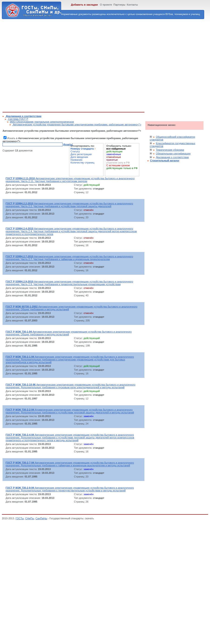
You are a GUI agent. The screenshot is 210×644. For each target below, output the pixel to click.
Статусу (75, 151)
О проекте (106, 5)
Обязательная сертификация (173, 154)
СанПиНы (41, 518)
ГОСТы (20, 518)
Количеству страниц (82, 163)
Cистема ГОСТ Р (18, 119)
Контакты (132, 5)
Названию (76, 160)
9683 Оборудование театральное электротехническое (42, 122)
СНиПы (30, 518)
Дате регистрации (81, 154)
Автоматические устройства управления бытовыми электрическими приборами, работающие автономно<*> (77, 124)
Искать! (68, 144)
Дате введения (79, 157)
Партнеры (119, 5)
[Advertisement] (44, 65)
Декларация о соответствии (172, 157)
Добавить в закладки (84, 5)
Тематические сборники (170, 150)
